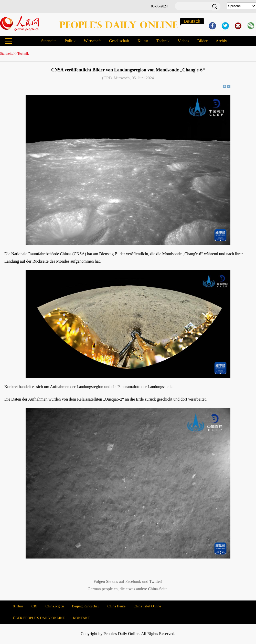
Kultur (143, 41)
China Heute (116, 606)
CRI (34, 606)
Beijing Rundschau (86, 606)
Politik (70, 41)
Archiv (221, 41)
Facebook (133, 581)
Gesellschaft (119, 41)
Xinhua (18, 606)
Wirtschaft (92, 41)
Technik (163, 41)
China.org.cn (55, 606)
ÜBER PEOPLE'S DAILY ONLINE (39, 618)
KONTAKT (82, 618)
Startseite (49, 41)
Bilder (202, 41)
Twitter (155, 581)
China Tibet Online (147, 606)
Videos (183, 41)
